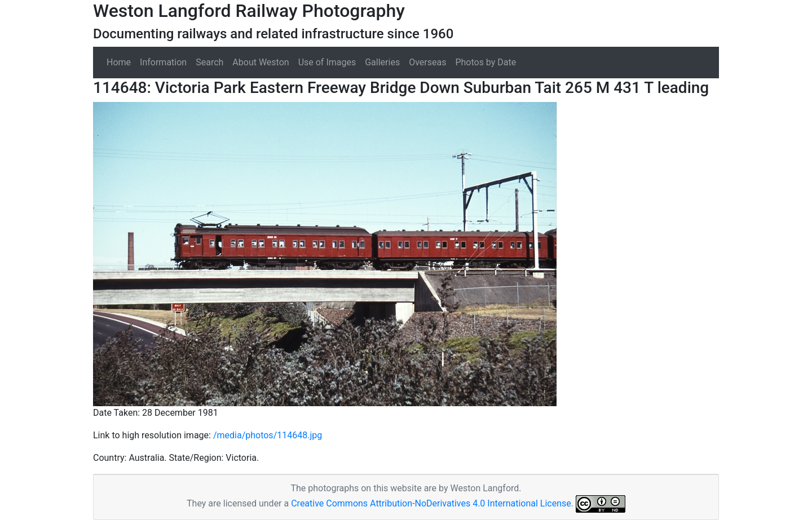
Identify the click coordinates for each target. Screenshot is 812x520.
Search (209, 62)
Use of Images (327, 62)
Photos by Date (486, 62)
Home (119, 62)
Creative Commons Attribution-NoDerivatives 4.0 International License (431, 503)
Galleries (382, 62)
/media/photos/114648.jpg (268, 435)
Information (163, 62)
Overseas (427, 62)
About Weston (261, 62)
